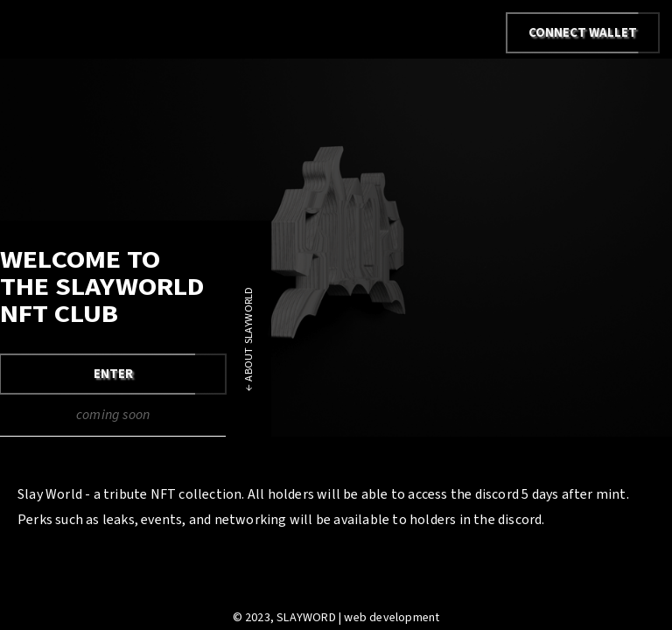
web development (392, 618)
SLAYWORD (306, 618)
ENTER (113, 374)
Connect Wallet (583, 33)
